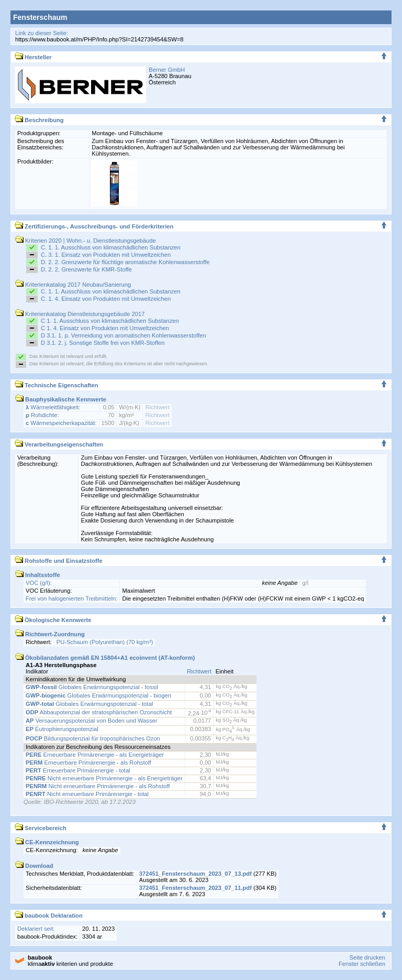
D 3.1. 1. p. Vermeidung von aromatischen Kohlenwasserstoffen (124, 335)
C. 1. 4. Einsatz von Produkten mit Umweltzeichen (106, 299)
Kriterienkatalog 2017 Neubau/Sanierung (73, 285)
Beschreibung (39, 120)
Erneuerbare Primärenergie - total (78, 770)
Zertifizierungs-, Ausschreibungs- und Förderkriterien (94, 226)
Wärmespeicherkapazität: (61, 423)
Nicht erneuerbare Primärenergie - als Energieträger (104, 778)
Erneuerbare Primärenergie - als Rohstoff (88, 763)
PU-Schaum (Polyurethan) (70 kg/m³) (105, 642)
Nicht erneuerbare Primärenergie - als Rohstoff (98, 786)
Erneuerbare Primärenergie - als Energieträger (95, 755)
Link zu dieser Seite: (42, 33)
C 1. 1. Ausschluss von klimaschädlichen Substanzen (110, 321)
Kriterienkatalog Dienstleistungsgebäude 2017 (80, 314)
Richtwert (157, 407)
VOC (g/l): (39, 583)
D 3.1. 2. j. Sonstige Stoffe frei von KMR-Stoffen (103, 343)
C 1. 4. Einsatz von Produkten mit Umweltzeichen (105, 328)
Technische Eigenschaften (56, 385)
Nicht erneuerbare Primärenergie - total (87, 794)
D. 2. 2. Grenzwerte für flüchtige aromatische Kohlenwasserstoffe (125, 262)
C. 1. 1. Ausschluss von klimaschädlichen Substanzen (111, 247)
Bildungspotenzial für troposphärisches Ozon (93, 738)
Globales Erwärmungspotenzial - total (89, 704)
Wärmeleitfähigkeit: (53, 407)
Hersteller (33, 57)
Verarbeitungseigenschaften (59, 444)
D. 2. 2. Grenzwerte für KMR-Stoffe (86, 269)
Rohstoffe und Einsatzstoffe (59, 561)
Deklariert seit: (36, 929)
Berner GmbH (167, 70)
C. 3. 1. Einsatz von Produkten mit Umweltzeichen (106, 255)
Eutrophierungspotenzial (62, 729)
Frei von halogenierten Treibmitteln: (71, 598)
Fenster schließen (362, 964)
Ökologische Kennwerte (53, 620)
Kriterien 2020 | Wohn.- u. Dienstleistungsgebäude (86, 241)
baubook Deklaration (49, 916)
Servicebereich (41, 828)
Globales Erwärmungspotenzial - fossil (92, 687)
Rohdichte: (42, 415)
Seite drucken (367, 957)
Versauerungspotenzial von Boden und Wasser (91, 721)
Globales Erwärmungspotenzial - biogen (98, 695)
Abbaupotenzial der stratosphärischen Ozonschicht (99, 712)
